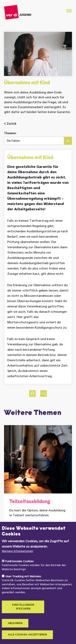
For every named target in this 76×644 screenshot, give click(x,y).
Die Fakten (13, 141)
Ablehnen (15, 634)
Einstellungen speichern (23, 618)
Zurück (12, 124)
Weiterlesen (26, 526)
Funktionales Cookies (19, 572)
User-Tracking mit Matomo (23, 587)
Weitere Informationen (17, 562)
